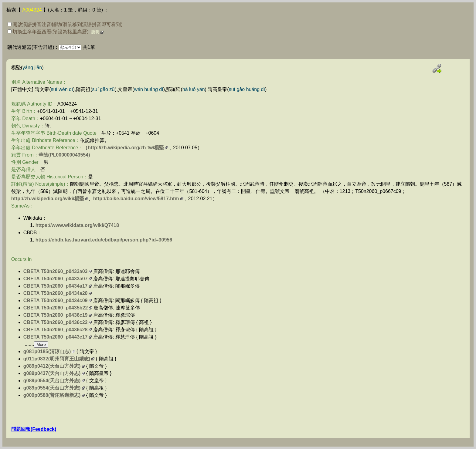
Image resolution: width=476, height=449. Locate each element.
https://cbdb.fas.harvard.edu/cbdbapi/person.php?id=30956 (104, 240)
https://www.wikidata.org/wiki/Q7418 (77, 225)
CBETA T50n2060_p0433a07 (56, 279)
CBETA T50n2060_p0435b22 (56, 308)
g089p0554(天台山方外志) (52, 381)
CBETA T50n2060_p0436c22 (56, 322)
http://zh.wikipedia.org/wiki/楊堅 (48, 199)
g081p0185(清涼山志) (47, 351)
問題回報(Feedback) (34, 429)
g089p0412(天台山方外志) (52, 366)
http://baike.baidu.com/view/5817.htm (136, 199)
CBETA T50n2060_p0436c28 (56, 330)
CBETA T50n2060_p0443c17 (56, 337)
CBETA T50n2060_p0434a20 (56, 293)
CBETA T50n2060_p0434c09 (56, 300)
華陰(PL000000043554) (64, 155)
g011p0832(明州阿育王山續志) (57, 359)
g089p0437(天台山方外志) (52, 373)
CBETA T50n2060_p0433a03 (56, 271)
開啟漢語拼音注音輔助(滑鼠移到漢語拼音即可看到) (65, 24)
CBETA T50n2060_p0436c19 (56, 315)
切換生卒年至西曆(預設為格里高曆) (48, 32)
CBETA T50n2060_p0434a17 (56, 286)
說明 (95, 32)
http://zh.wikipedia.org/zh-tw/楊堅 (126, 148)
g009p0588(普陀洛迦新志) (52, 395)
